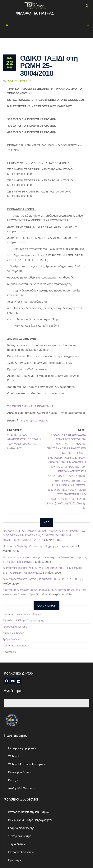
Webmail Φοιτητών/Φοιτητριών (27, 764)
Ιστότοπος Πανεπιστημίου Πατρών (22, 614)
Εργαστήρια (9, 652)
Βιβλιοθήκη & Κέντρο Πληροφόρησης (23, 620)
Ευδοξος (13, 780)
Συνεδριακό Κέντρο (13, 633)
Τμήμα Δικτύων (11, 639)
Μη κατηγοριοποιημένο (35, 421)
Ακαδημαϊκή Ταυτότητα (22, 788)
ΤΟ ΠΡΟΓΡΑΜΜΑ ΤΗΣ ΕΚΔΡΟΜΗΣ (30, 406)
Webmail (13, 756)
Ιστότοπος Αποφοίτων (15, 646)
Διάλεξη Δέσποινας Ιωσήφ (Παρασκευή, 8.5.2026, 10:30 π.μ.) (42, 579)
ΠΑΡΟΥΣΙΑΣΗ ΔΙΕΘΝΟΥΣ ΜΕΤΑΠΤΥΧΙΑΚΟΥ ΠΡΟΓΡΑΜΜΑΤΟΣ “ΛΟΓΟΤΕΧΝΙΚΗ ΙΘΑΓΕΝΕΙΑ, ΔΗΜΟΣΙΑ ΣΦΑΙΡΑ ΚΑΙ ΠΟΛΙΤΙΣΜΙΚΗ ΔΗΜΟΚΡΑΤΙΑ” (44, 535)
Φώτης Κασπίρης (19, 81)
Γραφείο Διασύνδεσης (15, 627)
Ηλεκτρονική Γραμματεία (23, 748)
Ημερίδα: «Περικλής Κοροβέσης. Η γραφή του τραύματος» (40, 546)
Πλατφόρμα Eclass (19, 772)
